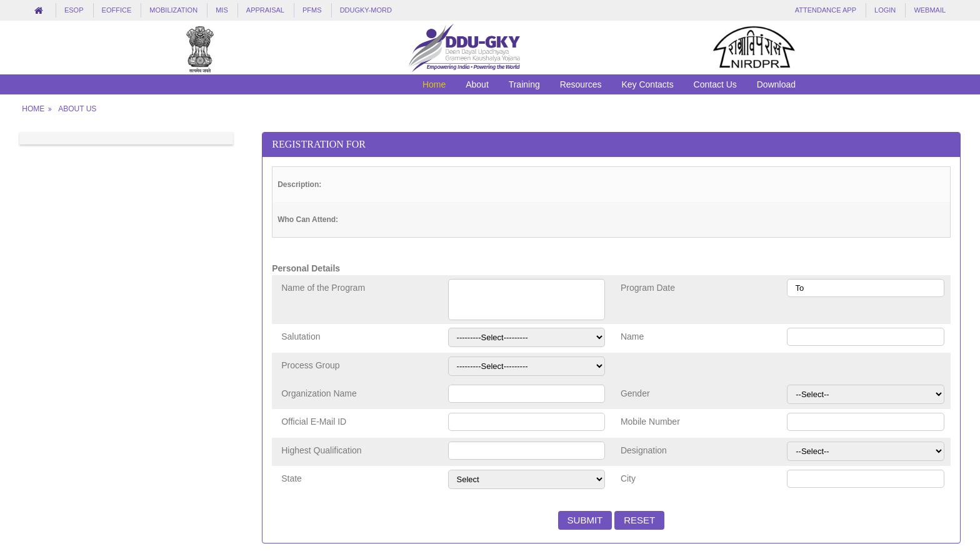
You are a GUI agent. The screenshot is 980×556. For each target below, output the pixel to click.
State (292, 478)
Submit (585, 520)
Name (632, 336)
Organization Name (319, 393)
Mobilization (173, 10)
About (477, 84)
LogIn (885, 10)
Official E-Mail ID (314, 422)
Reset (639, 520)
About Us (77, 109)
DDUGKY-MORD (366, 10)
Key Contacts (647, 84)
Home (434, 84)
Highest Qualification (321, 450)
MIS (222, 10)
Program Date (648, 288)
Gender (635, 393)
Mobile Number (650, 422)
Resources (581, 84)
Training (524, 84)
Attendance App (826, 10)
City (628, 478)
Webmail (930, 10)
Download (776, 84)
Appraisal (265, 10)
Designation (644, 450)
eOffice (117, 10)
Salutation (301, 336)
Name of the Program (323, 288)
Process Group (310, 365)
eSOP (74, 10)
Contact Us (715, 84)
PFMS (312, 10)
